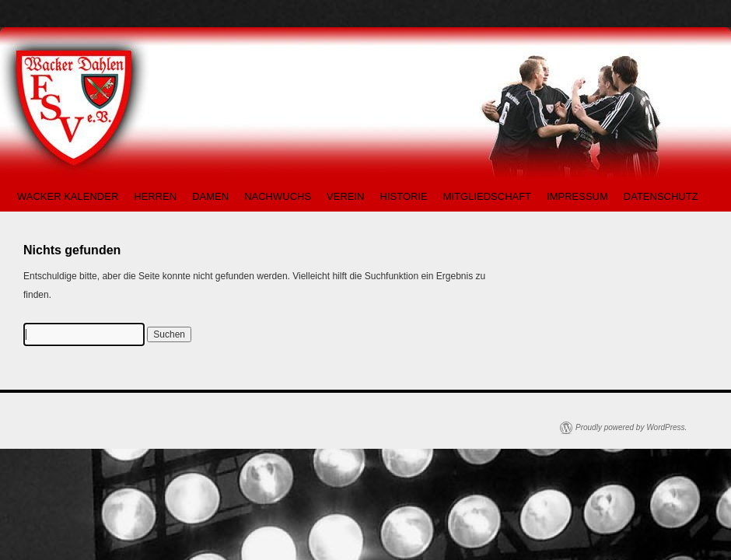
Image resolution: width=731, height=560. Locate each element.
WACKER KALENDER (68, 196)
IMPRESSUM (577, 196)
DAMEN (210, 196)
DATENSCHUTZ (661, 196)
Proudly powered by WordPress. (631, 427)
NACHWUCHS (278, 196)
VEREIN (345, 196)
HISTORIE (404, 196)
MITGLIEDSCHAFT (487, 196)
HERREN (155, 196)
